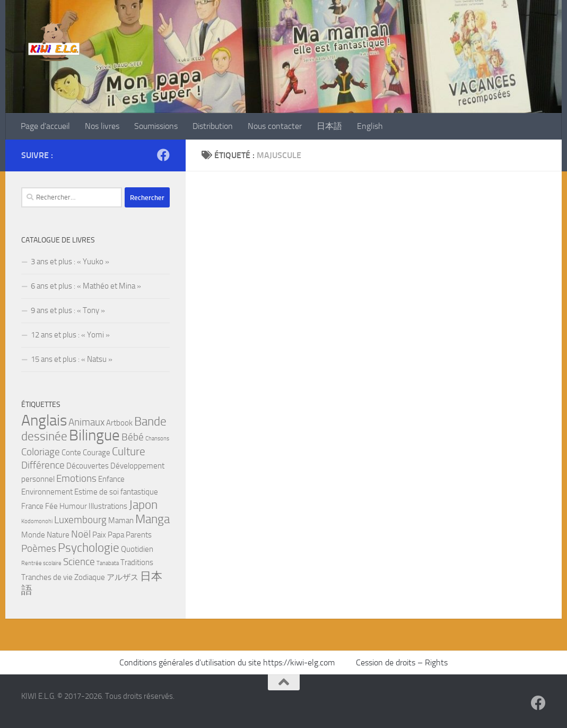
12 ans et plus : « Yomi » (70, 335)
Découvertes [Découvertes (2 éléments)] (88, 466)
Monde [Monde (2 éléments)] (33, 535)
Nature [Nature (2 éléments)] (58, 535)
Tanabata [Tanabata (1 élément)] (108, 563)
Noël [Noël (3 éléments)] (81, 534)
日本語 (329, 126)
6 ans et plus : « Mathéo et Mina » (86, 286)
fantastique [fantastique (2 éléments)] (139, 492)
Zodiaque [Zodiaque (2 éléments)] (90, 577)
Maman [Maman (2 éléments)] (121, 521)
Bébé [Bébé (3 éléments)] (133, 437)
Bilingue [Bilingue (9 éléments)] (94, 435)
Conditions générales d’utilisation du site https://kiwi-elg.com (228, 662)
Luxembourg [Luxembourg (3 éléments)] (80, 520)
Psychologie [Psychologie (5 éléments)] (89, 548)
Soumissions (156, 126)
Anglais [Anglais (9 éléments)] (44, 421)
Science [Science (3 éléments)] (79, 562)
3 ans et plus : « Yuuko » (70, 262)
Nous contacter (275, 126)
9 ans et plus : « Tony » (68, 310)
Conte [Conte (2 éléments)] (71, 453)
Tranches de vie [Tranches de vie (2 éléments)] (47, 577)
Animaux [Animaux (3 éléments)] (86, 422)
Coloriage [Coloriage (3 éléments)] (41, 452)
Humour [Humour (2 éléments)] (73, 506)
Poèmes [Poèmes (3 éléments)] (39, 549)
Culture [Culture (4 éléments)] (129, 451)
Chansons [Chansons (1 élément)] (157, 439)
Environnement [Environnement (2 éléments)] (47, 492)
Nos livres (102, 126)
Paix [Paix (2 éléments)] (99, 535)
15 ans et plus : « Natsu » (72, 359)
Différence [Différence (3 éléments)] (43, 465)
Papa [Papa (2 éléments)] (116, 535)
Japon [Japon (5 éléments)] (143, 505)
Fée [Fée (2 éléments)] (51, 506)
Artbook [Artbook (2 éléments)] (119, 423)
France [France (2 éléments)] (32, 506)
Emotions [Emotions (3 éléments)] (76, 479)
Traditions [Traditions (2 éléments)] (137, 562)
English (370, 126)
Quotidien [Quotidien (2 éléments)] (137, 549)
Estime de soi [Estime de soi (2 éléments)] (97, 492)
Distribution (213, 126)
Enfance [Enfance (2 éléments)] (111, 479)
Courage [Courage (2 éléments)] (97, 453)
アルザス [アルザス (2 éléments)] (123, 577)
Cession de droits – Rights (402, 662)
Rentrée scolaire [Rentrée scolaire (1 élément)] (41, 563)
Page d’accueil (45, 126)
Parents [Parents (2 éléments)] (139, 535)
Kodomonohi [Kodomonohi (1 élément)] (37, 521)
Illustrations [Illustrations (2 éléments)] (108, 506)
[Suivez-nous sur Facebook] (163, 155)
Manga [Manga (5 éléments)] (152, 519)
